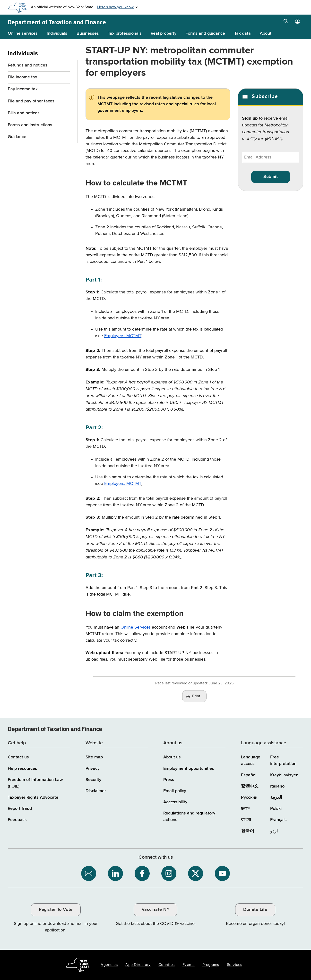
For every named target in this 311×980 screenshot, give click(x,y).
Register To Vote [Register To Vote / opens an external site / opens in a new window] (56, 910)
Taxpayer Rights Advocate (33, 797)
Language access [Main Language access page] (251, 760)
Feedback (17, 820)
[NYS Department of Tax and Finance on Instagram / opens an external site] (169, 873)
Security (93, 780)
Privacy (93, 769)
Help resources (22, 769)
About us (172, 757)
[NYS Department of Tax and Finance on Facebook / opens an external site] (142, 873)
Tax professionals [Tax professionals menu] (125, 33)
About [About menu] (266, 33)
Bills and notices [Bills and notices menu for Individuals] (24, 113)
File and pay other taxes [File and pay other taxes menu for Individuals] (31, 101)
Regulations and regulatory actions (189, 817)
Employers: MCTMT (123, 336)
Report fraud (20, 809)
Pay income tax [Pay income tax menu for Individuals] (23, 89)
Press (169, 780)
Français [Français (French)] (278, 820)
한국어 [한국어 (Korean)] (248, 831)
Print (196, 696)
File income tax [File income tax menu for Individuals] (22, 77)
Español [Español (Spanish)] (249, 775)
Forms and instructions (30, 125)
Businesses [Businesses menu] (88, 33)
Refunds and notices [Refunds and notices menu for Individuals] (28, 65)
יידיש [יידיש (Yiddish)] (245, 809)
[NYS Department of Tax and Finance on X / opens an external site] (196, 873)
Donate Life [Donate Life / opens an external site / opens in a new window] (255, 910)
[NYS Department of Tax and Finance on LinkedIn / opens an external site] (115, 873)
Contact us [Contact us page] (18, 757)
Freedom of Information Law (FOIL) (35, 783)
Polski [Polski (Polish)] (276, 809)
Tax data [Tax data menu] (242, 33)
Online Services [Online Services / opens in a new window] (136, 627)
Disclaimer (96, 791)
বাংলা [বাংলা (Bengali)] (246, 820)
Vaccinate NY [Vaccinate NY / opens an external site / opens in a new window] (155, 910)
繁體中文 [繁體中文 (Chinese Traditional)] (250, 786)
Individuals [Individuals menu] (57, 33)
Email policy (175, 791)
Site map (94, 757)
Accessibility (175, 802)
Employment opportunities (189, 769)
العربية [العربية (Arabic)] (276, 797)
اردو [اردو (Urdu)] (274, 831)
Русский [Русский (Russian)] (249, 797)
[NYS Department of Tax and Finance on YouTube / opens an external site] (222, 873)
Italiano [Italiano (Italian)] (277, 786)
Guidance (17, 137)
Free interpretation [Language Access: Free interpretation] (283, 760)
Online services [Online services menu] (23, 33)
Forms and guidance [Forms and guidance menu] (205, 33)
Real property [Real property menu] (164, 33)
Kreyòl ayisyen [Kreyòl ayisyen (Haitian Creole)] (284, 775)
